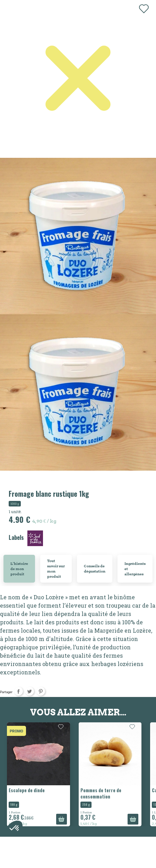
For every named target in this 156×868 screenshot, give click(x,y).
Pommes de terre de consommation (101, 793)
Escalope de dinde (27, 790)
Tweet (30, 691)
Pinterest (41, 691)
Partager (19, 691)
